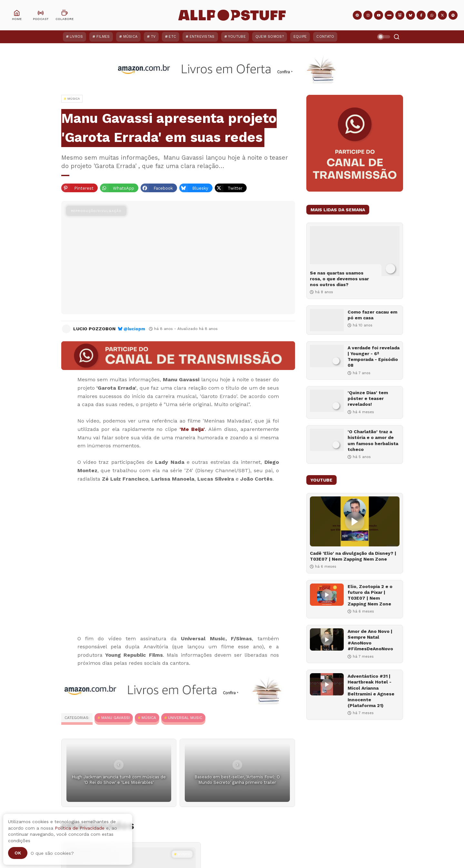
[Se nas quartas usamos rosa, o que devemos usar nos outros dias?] (355, 251)
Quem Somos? (270, 37)
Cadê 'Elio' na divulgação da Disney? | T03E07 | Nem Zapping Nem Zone (353, 556)
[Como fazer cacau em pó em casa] (327, 320)
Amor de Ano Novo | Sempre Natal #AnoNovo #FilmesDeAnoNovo (370, 640)
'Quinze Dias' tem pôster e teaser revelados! (368, 398)
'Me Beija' (192, 429)
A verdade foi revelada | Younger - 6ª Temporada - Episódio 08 (374, 357)
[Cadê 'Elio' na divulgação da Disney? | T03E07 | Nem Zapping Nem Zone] (355, 521)
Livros (76, 37)
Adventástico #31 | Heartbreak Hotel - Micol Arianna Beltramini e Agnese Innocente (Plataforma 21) (371, 691)
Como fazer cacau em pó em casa (372, 315)
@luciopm (134, 329)
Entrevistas (202, 37)
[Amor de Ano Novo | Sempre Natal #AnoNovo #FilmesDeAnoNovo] (327, 639)
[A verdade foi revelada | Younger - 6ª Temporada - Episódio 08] (327, 356)
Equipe (300, 37)
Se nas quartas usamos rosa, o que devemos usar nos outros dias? (339, 279)
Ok (18, 853)
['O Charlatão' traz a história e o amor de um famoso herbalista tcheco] (327, 440)
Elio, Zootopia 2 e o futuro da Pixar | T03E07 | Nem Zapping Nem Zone (370, 595)
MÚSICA (149, 718)
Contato (325, 37)
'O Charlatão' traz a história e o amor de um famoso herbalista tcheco (373, 440)
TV (153, 37)
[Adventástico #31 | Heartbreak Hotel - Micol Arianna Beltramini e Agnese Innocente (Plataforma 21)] (327, 684)
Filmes (103, 37)
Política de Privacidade (80, 828)
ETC (172, 37)
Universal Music (185, 718)
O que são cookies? (52, 853)
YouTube (237, 37)
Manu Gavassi (115, 718)
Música (130, 37)
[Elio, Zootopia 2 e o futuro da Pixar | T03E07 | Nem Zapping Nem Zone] (327, 595)
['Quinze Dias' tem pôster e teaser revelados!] (327, 401)
